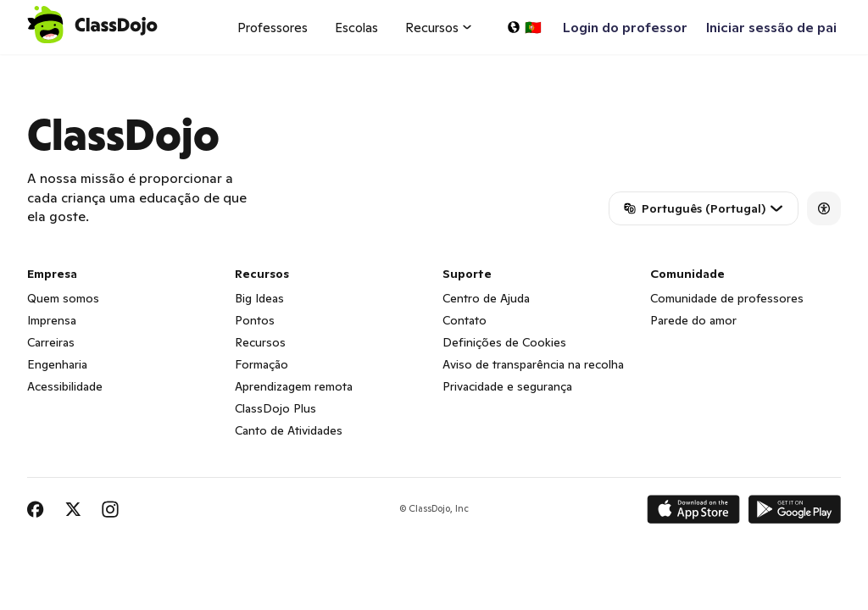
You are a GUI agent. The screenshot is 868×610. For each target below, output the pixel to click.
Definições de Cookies (504, 342)
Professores (273, 28)
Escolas (356, 28)
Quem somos (63, 298)
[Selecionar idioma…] (524, 27)
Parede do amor (693, 320)
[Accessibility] (824, 208)
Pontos (255, 320)
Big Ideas (259, 298)
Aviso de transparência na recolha (533, 364)
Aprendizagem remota (294, 386)
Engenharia (57, 364)
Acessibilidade (65, 386)
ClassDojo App (47, 64)
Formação (262, 364)
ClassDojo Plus (275, 408)
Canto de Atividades (289, 430)
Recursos (260, 342)
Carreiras (51, 342)
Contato (465, 320)
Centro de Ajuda (486, 298)
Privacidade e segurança (507, 386)
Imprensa (52, 320)
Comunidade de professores (727, 298)
